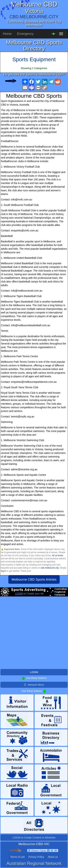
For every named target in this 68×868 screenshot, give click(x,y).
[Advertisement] (34, 634)
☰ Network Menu (34, 685)
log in (3, 571)
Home (7, 34)
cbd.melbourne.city (50, 568)
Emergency (25, 34)
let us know (58, 555)
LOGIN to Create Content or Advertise (34, 838)
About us (53, 857)
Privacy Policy (36, 857)
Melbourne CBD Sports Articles (34, 580)
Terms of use (17, 857)
